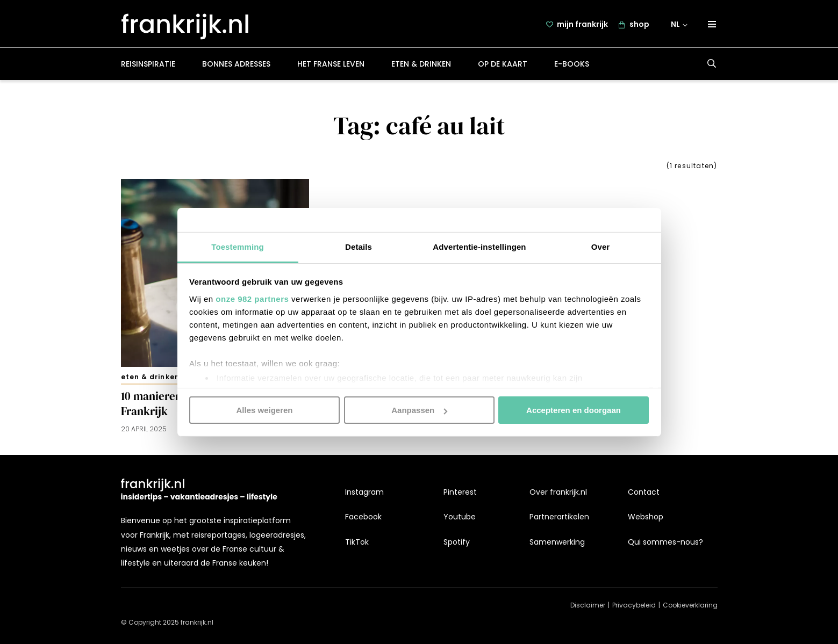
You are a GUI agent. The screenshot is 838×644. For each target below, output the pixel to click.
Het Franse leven (331, 67)
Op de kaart (503, 67)
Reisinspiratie (148, 67)
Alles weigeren (264, 410)
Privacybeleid (634, 606)
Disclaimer (588, 606)
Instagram (364, 492)
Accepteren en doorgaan (574, 410)
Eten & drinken (421, 67)
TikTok (357, 542)
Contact (644, 492)
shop (639, 25)
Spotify (457, 542)
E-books (572, 67)
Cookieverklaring (690, 606)
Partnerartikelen (559, 517)
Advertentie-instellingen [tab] (479, 246)
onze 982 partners (252, 298)
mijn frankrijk (582, 25)
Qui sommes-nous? (665, 542)
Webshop (646, 517)
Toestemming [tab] (238, 246)
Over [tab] (601, 246)
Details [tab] (359, 246)
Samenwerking (557, 542)
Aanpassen (419, 410)
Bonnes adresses (236, 67)
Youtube (460, 517)
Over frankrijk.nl (558, 492)
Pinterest (460, 492)
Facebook (363, 517)
